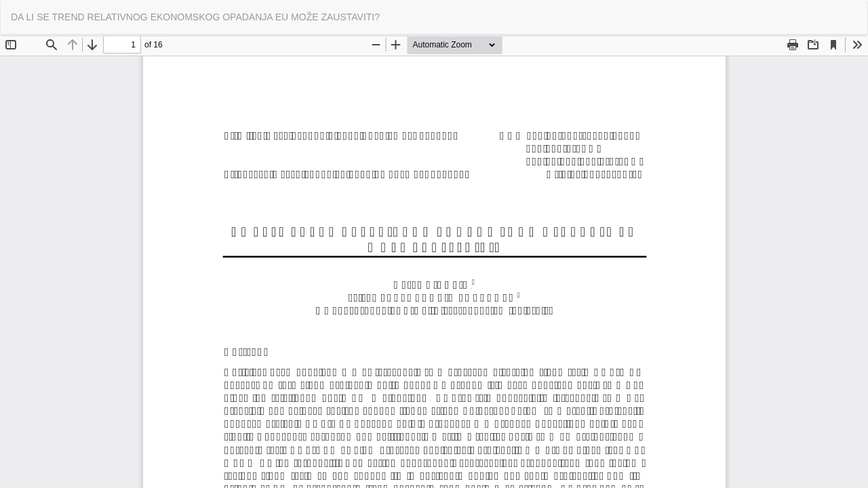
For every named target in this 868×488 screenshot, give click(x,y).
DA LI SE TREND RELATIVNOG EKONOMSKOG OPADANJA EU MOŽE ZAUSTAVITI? (195, 17)
